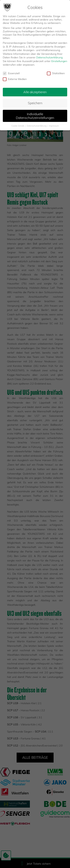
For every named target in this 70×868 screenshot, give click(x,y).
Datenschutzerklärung (49, 57)
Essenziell (11, 73)
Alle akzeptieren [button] (35, 92)
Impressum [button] (54, 126)
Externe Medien (15, 79)
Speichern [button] (35, 103)
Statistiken (56, 73)
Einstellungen (59, 61)
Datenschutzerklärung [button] (37, 126)
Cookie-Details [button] (18, 126)
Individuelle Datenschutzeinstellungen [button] (35, 116)
